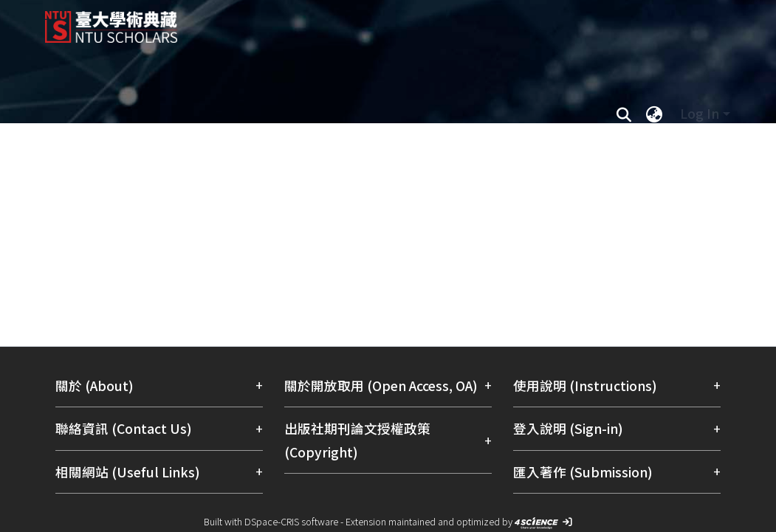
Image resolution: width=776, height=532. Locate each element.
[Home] (375, 21)
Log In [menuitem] (700, 113)
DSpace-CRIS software (291, 521)
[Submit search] (624, 114)
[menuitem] (655, 114)
